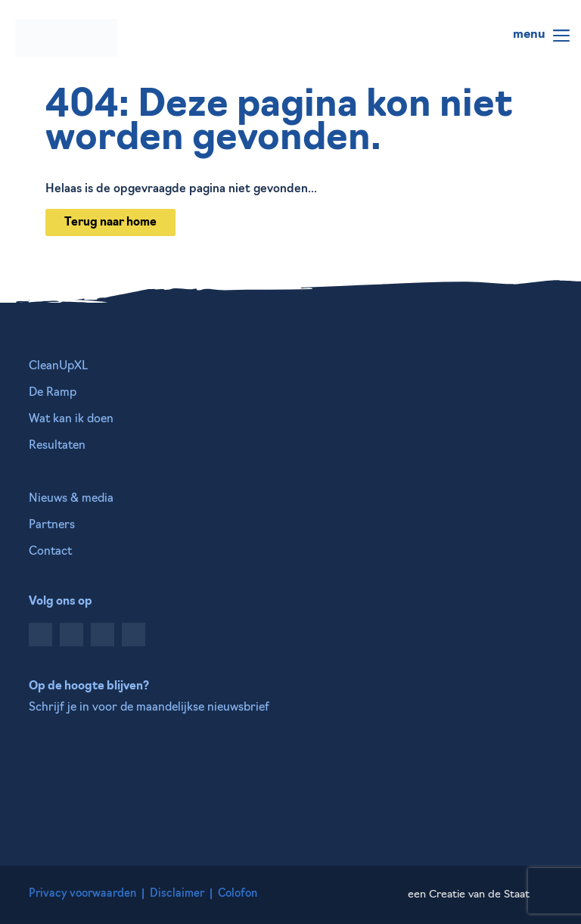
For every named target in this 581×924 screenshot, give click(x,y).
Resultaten (57, 446)
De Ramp (53, 393)
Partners (52, 526)
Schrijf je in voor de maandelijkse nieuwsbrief (149, 708)
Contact (50, 552)
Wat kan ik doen (71, 420)
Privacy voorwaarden (82, 894)
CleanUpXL (58, 367)
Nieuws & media (71, 499)
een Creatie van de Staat (469, 895)
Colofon (238, 894)
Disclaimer (177, 894)
